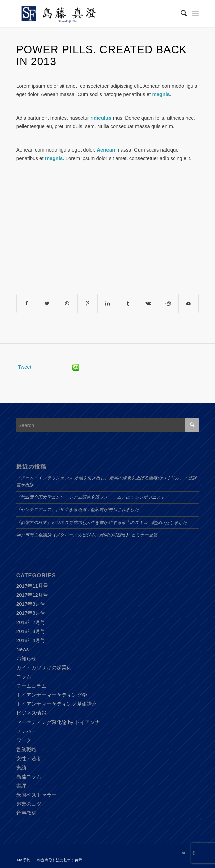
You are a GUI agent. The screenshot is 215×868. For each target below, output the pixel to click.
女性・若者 (29, 758)
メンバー (26, 731)
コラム (24, 677)
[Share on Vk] (148, 304)
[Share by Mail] (189, 304)
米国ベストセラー (36, 795)
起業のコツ (29, 804)
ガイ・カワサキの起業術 (44, 667)
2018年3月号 (31, 631)
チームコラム (31, 686)
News (23, 649)
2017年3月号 (31, 604)
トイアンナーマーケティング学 (52, 695)
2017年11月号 (32, 586)
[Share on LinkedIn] (108, 304)
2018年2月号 (31, 622)
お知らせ (26, 658)
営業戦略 (26, 749)
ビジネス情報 (31, 713)
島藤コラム (29, 777)
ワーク (24, 740)
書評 (21, 786)
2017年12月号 (32, 595)
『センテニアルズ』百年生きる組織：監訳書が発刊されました (78, 510)
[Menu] (195, 13)
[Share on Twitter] (47, 304)
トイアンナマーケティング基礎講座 (57, 704)
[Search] (180, 13)
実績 (21, 767)
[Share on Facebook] (27, 304)
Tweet (25, 367)
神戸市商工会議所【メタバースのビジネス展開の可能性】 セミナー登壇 (87, 535)
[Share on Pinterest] (87, 304)
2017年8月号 (31, 613)
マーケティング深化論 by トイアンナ (58, 722)
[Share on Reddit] (168, 304)
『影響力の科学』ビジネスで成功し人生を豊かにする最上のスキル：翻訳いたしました (102, 523)
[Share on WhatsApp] (67, 304)
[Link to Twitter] (184, 853)
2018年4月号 (31, 640)
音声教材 (26, 813)
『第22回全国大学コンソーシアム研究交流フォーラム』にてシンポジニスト (91, 497)
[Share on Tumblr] (128, 304)
